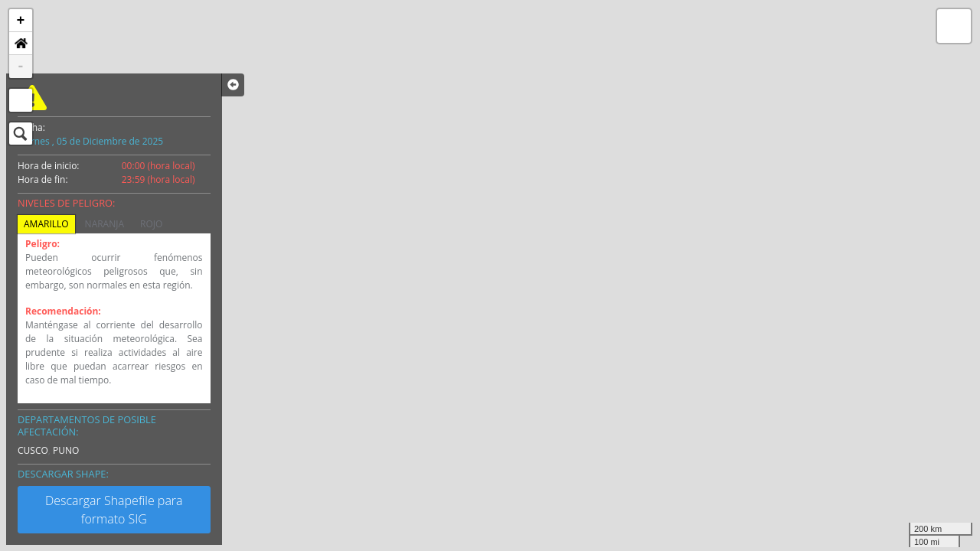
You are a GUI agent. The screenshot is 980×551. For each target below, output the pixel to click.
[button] (21, 44)
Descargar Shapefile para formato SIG (114, 510)
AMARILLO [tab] (46, 224)
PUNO (66, 450)
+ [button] (21, 21)
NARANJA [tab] (105, 224)
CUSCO (33, 450)
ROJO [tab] (151, 224)
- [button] (21, 67)
